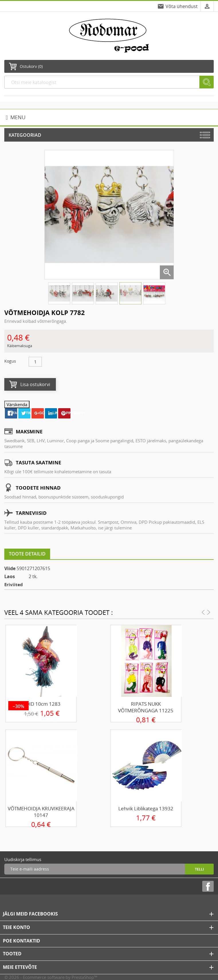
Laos (10, 576)
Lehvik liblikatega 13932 (146, 808)
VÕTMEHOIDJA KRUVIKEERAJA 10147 (41, 812)
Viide (10, 568)
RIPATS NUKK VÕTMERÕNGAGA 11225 (146, 707)
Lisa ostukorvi (35, 384)
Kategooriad (25, 135)
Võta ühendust (182, 6)
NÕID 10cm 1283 (41, 704)
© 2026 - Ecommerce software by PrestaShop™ (51, 977)
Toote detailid (27, 554)
